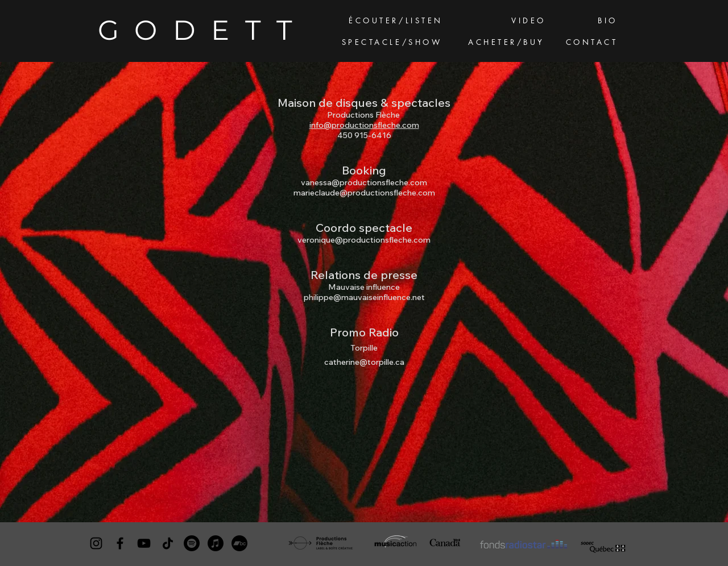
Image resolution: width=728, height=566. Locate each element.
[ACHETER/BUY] (508, 43)
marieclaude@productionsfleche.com (364, 193)
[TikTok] (168, 543)
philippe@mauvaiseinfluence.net (364, 297)
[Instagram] (96, 543)
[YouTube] (144, 543)
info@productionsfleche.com (364, 125)
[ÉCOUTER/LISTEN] (397, 21)
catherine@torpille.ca (364, 362)
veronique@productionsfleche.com (364, 240)
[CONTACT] (593, 43)
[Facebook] (120, 543)
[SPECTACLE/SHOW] (393, 43)
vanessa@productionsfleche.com (364, 182)
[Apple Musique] (216, 543)
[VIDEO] (530, 21)
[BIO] (609, 21)
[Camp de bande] (239, 543)
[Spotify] (192, 543)
